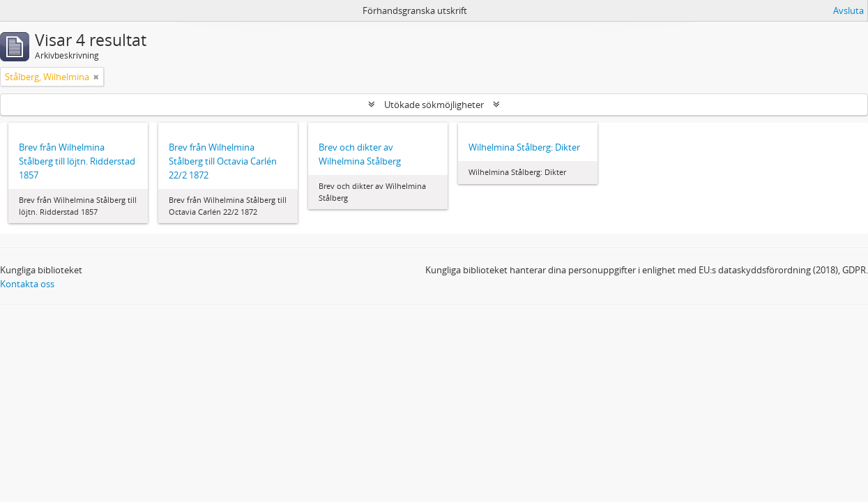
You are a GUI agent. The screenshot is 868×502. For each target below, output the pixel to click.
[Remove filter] (96, 77)
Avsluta (848, 10)
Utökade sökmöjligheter (434, 105)
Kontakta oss (27, 284)
